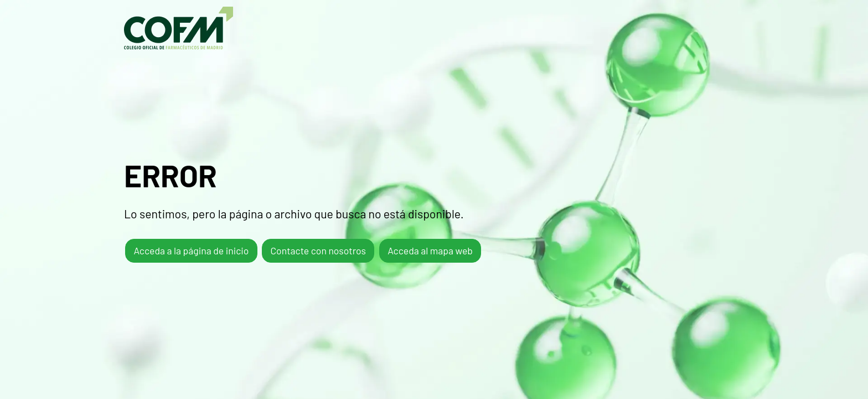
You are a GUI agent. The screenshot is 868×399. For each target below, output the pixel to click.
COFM (179, 28)
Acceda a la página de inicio (191, 250)
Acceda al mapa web (430, 250)
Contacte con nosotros (318, 250)
